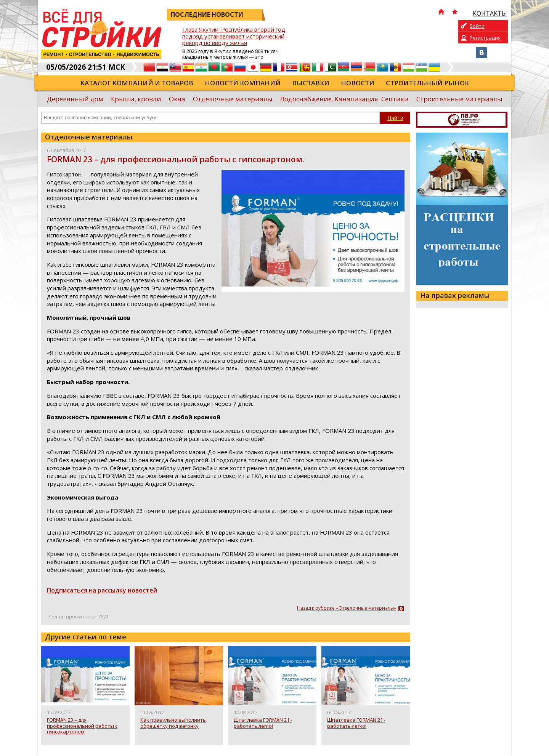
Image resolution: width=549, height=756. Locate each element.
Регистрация (485, 38)
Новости (358, 83)
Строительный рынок (427, 83)
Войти (477, 26)
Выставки (311, 83)
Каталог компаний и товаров (137, 83)
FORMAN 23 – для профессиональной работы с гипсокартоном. (82, 726)
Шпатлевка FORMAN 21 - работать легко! (263, 723)
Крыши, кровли (136, 99)
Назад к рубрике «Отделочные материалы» (347, 608)
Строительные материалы (459, 99)
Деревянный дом (75, 99)
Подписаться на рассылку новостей (102, 590)
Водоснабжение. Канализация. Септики (344, 99)
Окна (177, 99)
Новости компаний (243, 83)
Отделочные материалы (233, 99)
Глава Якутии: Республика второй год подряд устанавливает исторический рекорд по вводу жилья (234, 36)
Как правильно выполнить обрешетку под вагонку (173, 723)
